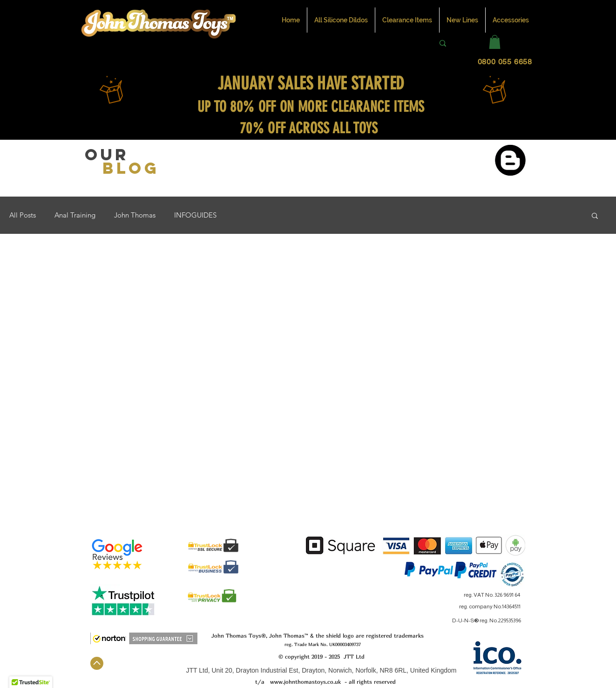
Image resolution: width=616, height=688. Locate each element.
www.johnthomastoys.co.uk (305, 682)
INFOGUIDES (195, 215)
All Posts (23, 215)
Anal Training (75, 215)
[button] (495, 42)
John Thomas (135, 215)
